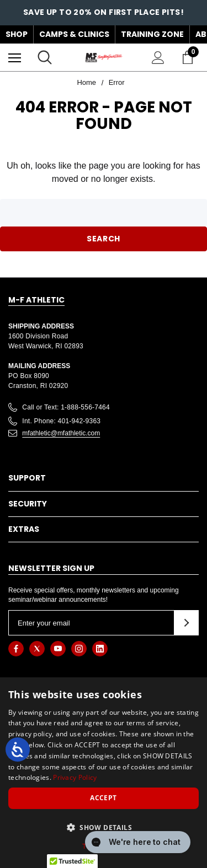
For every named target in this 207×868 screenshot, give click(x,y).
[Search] (45, 57)
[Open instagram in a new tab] (79, 649)
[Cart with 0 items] (190, 57)
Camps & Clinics (74, 34)
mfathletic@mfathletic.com (61, 433)
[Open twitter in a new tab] (37, 649)
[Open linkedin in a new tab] (100, 649)
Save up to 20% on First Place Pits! (104, 12)
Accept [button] (103, 798)
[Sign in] (158, 58)
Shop (17, 34)
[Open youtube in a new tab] (58, 649)
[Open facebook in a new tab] (16, 649)
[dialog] (104, 773)
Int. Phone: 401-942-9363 (61, 421)
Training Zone (152, 34)
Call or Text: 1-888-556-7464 (66, 407)
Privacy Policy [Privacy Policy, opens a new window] (75, 777)
